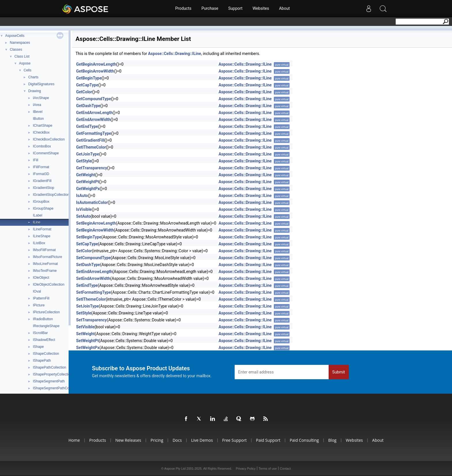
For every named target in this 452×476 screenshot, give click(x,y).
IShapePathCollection (49, 367)
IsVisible (84, 209)
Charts (33, 77)
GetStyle (84, 161)
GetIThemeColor (91, 147)
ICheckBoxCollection (49, 139)
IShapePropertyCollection (52, 374)
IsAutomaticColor (92, 202)
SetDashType (88, 265)
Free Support (235, 440)
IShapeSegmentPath (49, 381)
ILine (37, 222)
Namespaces (20, 43)
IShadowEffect (44, 340)
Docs (177, 440)
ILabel (38, 215)
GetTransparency (92, 168)
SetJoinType (87, 306)
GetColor (84, 92)
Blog (334, 440)
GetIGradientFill (90, 140)
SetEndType (87, 285)
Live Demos (202, 440)
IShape (38, 347)
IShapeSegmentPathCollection (56, 388)
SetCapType (87, 244)
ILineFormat (42, 229)
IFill (36, 160)
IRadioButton (43, 319)
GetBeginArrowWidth (95, 71)
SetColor (84, 251)
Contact (285, 469)
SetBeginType (89, 237)
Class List (22, 56)
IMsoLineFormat (45, 264)
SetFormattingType (94, 292)
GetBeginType (89, 78)
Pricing (156, 440)
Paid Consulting (305, 440)
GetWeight (86, 175)
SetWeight (85, 334)
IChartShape (43, 126)
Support (235, 9)
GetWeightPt (88, 182)
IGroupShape (43, 208)
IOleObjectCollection (49, 285)
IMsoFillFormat (44, 250)
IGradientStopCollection (51, 195)
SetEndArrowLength (94, 272)
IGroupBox (41, 202)
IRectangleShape (46, 326)
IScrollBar (40, 333)
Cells (28, 70)
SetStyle (84, 313)
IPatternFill (41, 298)
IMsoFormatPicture (47, 257)
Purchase (210, 9)
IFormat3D (41, 174)
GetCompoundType (94, 99)
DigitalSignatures (41, 84)
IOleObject (41, 278)
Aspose (25, 63)
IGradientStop (44, 188)
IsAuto (82, 196)
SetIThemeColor (91, 299)
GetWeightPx (88, 189)
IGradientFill (42, 181)
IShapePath (42, 361)
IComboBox (42, 146)
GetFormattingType (94, 133)
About (285, 9)
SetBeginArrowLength (96, 223)
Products (183, 9)
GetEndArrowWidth (93, 120)
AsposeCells (15, 36)
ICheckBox (41, 132)
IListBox (39, 243)
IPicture (39, 305)
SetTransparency (92, 320)
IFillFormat (41, 167)
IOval (37, 291)
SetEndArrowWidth (93, 278)
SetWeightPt (87, 341)
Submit (339, 372)
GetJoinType (88, 154)
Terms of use (268, 469)
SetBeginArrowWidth (95, 230)
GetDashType (88, 106)
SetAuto (83, 216)
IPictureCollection (46, 312)
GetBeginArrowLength (96, 64)
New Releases (127, 440)
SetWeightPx (88, 348)
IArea (37, 105)
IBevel (38, 112)
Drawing (35, 91)
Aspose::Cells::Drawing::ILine (174, 54)
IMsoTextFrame (45, 271)
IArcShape (41, 98)
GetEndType (87, 126)
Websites (261, 9)
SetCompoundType (93, 258)
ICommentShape (46, 153)
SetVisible (85, 327)
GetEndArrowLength (94, 113)
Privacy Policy (246, 469)
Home (72, 440)
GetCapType (87, 85)
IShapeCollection (46, 354)
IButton (38, 119)
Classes (16, 50)
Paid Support (269, 440)
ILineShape (42, 236)
